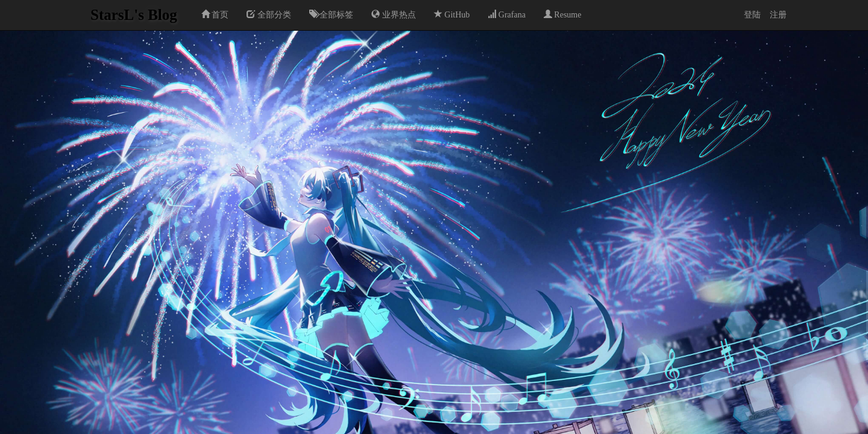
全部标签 (332, 14)
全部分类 (269, 14)
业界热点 (394, 14)
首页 (215, 14)
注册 (778, 15)
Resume (563, 14)
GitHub (452, 14)
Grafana (507, 14)
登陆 (752, 15)
